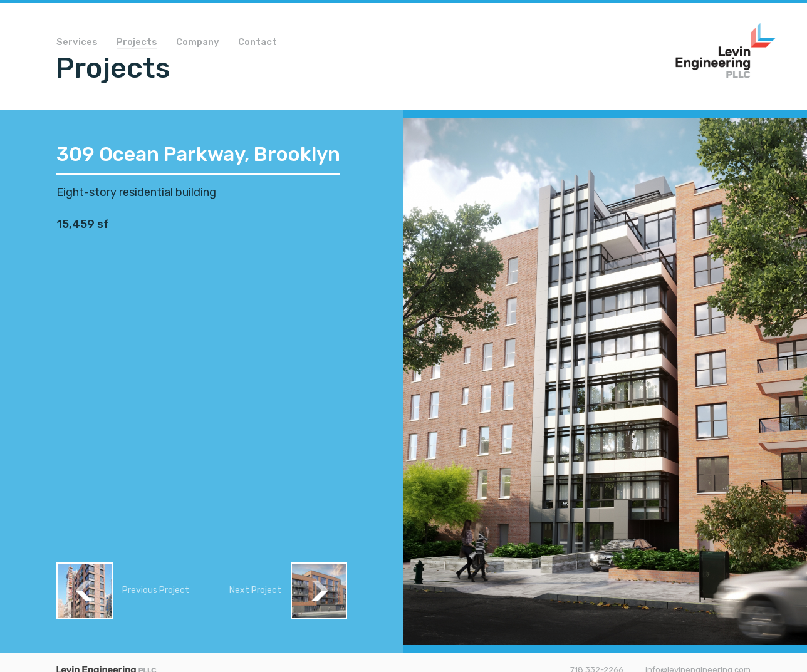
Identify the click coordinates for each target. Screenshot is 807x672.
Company (198, 43)
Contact (258, 43)
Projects (137, 43)
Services (77, 43)
